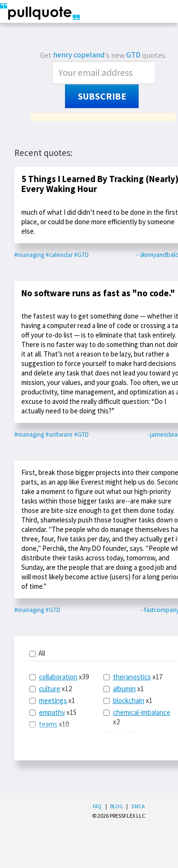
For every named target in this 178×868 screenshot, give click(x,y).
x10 (49, 724)
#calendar (59, 255)
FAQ (97, 806)
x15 (53, 712)
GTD (133, 55)
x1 (52, 700)
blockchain (129, 700)
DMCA (138, 806)
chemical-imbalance (142, 712)
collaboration (58, 677)
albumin (124, 689)
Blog (117, 806)
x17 (133, 677)
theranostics (132, 677)
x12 (51, 689)
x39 (59, 677)
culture (50, 689)
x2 (137, 717)
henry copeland (79, 55)
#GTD (81, 255)
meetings (53, 700)
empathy (52, 712)
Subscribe (102, 96)
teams (48, 724)
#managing (29, 255)
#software (59, 434)
